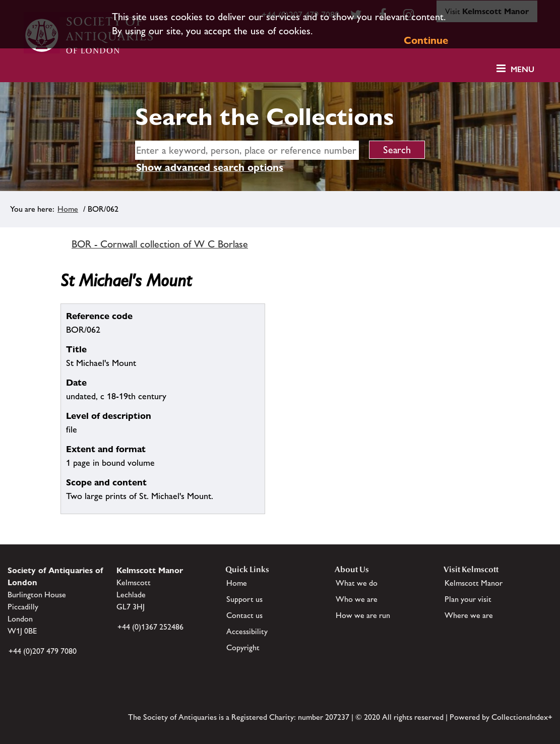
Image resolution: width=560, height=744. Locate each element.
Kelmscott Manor (474, 583)
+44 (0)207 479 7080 (43, 651)
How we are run (363, 615)
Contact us (244, 615)
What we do (357, 583)
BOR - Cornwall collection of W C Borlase (160, 244)
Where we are (469, 615)
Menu (522, 69)
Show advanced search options (210, 167)
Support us (244, 599)
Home (68, 209)
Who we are (357, 599)
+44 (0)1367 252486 (150, 627)
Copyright (243, 647)
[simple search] (247, 150)
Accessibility (247, 631)
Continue (426, 40)
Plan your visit (468, 599)
